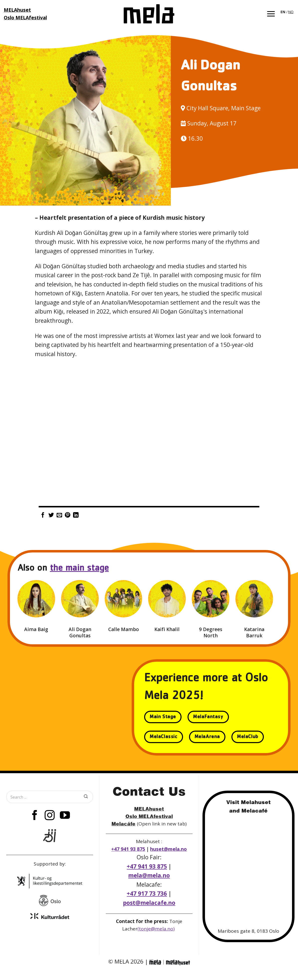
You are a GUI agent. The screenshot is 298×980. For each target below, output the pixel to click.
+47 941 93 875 (128, 849)
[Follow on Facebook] (35, 816)
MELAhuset (149, 809)
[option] (291, 12)
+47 (147, 894)
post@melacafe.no (149, 903)
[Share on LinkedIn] (76, 516)
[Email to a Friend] (59, 516)
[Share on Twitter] (51, 516)
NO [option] (291, 12)
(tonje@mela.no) (156, 929)
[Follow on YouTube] (65, 816)
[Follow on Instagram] (50, 816)
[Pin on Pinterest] (68, 516)
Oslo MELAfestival (149, 816)
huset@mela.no (168, 849)
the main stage (79, 569)
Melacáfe (123, 824)
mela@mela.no (149, 875)
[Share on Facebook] (43, 516)
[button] (271, 14)
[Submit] (86, 797)
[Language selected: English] (287, 11)
